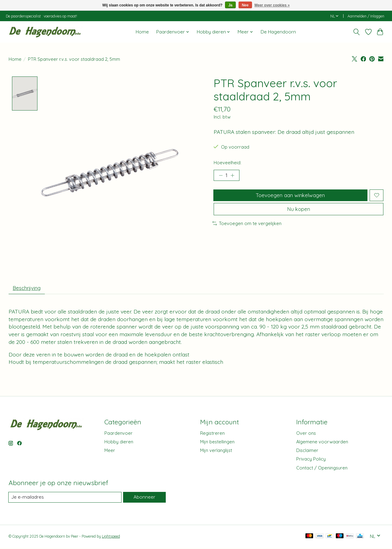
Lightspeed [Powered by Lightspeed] (111, 538)
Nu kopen (299, 213)
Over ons (306, 435)
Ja (230, 5)
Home (142, 32)
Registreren (212, 435)
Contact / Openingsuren (322, 469)
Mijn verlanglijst (216, 452)
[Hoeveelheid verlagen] (220, 176)
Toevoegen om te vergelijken (247, 228)
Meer (110, 452)
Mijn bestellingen (217, 443)
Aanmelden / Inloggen (366, 16)
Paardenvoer (118, 435)
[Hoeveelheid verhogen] (234, 176)
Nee (245, 5)
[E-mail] (65, 499)
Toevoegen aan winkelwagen (290, 197)
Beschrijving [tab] (28, 289)
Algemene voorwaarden (322, 443)
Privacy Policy (311, 460)
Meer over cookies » (272, 5)
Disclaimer (307, 452)
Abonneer (144, 499)
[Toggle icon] (356, 32)
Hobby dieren (119, 443)
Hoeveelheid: (227, 163)
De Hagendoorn (278, 32)
